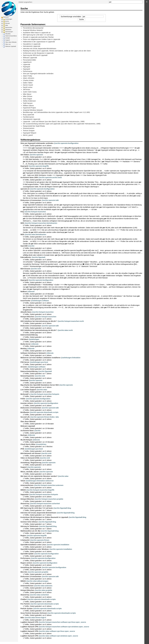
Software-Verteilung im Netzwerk (33, 353)
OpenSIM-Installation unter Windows (35, 549)
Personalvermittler (30, 60)
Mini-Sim (24, 572)
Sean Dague (27, 99)
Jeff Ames (26, 89)
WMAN (23, 490)
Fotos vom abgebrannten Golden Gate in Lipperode (42, 39)
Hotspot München (27, 317)
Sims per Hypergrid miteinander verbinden (38, 74)
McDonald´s (25, 394)
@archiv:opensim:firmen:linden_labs (44, 417)
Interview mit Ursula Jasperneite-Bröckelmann (40, 49)
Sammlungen (9, 32)
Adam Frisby (28, 76)
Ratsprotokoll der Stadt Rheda (34, 126)
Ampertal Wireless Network (33, 30)
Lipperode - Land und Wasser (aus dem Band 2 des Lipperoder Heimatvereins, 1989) (54, 121)
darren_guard (28, 135)
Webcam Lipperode (30, 58)
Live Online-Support (28, 390)
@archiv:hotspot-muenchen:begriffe (40, 490)
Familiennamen (29, 117)
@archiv (31, 246)
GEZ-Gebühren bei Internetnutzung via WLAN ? (39, 321)
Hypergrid (26, 67)
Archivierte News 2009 (29, 177)
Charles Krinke (28, 80)
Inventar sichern (27, 403)
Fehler (23, 399)
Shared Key (25, 504)
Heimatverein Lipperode (32, 46)
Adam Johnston (29, 78)
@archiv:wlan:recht (65, 330)
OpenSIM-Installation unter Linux (33, 545)
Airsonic (24, 367)
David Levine (28, 87)
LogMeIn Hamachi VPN (29, 622)
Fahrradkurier (26, 257)
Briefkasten (25, 412)
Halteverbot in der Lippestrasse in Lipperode (39, 42)
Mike (22, 618)
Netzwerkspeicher (27, 376)
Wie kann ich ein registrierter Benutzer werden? (39, 476)
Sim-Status (25, 155)
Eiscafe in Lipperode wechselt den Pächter (38, 37)
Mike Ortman (28, 96)
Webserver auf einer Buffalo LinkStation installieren (41, 358)
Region (23, 536)
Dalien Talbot (28, 83)
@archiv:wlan (42, 390)
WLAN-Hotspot (26, 440)
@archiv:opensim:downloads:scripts (44, 412)
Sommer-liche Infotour (29, 522)
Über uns (8, 44)
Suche (141, 2)
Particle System (27, 609)
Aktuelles (8, 34)
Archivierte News (27, 431)
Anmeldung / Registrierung (31, 463)
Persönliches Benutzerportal (33, 28)
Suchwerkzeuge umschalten (71, 17)
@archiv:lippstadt (38, 257)
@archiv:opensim (36, 155)
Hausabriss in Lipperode (32, 44)
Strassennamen (29, 128)
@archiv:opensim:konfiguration (66, 143)
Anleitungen (9, 19)
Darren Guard (28, 85)
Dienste (8, 23)
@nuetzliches (41, 444)
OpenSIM (24, 246)
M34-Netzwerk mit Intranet (31, 453)
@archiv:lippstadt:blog (62, 508)
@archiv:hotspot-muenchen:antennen (49, 485)
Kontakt (8, 38)
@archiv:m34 (36, 269)
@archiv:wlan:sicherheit (39, 595)
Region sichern (26, 563)
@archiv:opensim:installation (58, 545)
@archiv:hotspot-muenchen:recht (71, 321)
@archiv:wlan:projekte (43, 590)
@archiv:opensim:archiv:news (50, 177)
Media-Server (26, 344)
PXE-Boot (24, 339)
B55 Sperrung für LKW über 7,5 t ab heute (38, 35)
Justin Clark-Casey (30, 92)
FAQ (22, 212)
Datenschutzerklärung (12, 36)
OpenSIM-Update (27, 554)
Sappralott (25, 494)
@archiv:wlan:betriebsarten (36, 234)
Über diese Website (11, 42)
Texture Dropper (29, 131)
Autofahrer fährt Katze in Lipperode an (37, 33)
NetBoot (24, 292)
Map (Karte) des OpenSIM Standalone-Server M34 (40, 385)
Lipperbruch (27, 62)
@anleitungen (34, 339)
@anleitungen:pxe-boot (39, 362)
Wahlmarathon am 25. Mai (30, 531)
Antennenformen (27, 485)
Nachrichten (9, 27)
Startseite (6, 17)
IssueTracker (25, 301)
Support (8, 40)
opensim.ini (25, 189)
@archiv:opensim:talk (50, 200)
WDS (22, 223)
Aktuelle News (26, 312)
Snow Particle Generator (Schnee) (34, 613)
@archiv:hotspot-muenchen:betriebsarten (41, 223)
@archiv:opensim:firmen (40, 540)
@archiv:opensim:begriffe (39, 166)
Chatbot (24, 599)
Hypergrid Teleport (30, 133)
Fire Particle (25, 604)
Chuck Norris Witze (28, 444)
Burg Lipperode (29, 115)
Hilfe (7, 25)
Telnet (23, 481)
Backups (24, 435)
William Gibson (28, 106)
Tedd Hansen (28, 103)
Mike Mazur (27, 94)
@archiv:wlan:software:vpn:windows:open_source (58, 636)
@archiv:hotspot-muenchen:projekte (49, 499)
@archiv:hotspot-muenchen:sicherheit (45, 504)
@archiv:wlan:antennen (43, 586)
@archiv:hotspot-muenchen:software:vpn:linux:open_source (62, 622)
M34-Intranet (25, 269)
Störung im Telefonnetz (30, 526)
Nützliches (8, 30)
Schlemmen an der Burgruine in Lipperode (38, 53)
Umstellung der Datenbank (31, 567)
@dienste (31, 292)
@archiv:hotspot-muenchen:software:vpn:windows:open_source (64, 627)
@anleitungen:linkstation (71, 358)
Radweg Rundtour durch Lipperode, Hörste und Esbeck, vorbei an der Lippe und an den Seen (57, 51)
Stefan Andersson (29, 101)
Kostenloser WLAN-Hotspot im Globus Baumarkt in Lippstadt (44, 517)
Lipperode (27, 64)
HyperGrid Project (29, 108)
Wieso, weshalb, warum (30, 472)
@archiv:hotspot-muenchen (35, 212)
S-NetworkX (25, 540)
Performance (28, 71)
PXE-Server (25, 362)
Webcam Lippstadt (11, 46)
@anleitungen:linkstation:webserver (40, 481)
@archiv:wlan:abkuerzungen (37, 581)
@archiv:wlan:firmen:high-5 (35, 618)
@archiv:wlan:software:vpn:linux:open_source (57, 631)
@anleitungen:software (40, 301)
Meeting (24, 349)
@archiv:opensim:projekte (38, 572)
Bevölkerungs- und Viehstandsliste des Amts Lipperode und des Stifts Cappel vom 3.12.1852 (56, 112)
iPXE (22, 449)
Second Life (25, 417)
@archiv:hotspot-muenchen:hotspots (45, 394)
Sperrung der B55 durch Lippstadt (35, 55)
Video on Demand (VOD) (30, 458)
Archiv (7, 21)
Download (24, 380)
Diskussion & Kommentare (31, 200)
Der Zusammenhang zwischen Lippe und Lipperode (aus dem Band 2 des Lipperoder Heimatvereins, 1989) (62, 124)
